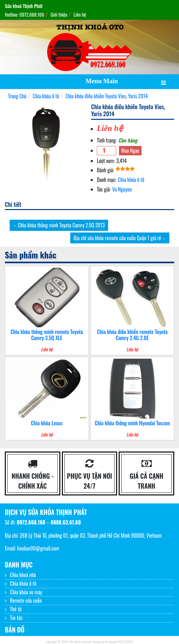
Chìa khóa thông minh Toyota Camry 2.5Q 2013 (61, 225)
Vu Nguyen (122, 189)
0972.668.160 (31, 522)
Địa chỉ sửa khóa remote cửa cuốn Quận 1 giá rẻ (117, 238)
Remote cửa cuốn (26, 600)
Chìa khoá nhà (23, 575)
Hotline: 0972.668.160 (25, 14)
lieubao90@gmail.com (38, 548)
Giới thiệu (59, 14)
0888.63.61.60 (66, 522)
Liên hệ (80, 14)
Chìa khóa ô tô (131, 180)
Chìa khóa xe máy (26, 592)
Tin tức (16, 618)
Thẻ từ (16, 609)
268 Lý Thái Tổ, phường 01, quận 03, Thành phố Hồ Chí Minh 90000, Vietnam (91, 535)
